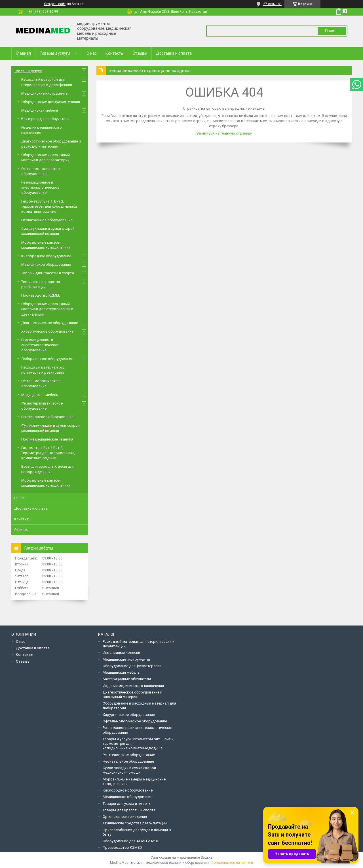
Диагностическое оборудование (50, 323)
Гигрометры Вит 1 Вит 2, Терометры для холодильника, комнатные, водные (48, 453)
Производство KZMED (41, 295)
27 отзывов (272, 4)
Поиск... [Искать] (332, 31)
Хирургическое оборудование (47, 331)
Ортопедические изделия (125, 817)
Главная (23, 53)
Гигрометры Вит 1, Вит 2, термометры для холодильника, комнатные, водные (49, 206)
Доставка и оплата (174, 53)
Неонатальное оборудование (47, 220)
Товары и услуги (55, 53)
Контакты (115, 53)
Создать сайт (55, 4)
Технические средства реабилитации (135, 823)
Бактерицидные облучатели (45, 119)
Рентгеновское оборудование (47, 417)
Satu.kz (207, 858)
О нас (92, 53)
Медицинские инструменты (45, 93)
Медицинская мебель (40, 110)
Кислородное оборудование (46, 256)
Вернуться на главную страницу (224, 133)
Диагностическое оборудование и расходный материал (132, 694)
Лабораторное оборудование (47, 359)
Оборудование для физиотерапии (51, 102)
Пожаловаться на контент (232, 863)
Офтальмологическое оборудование (135, 721)
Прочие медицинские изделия (47, 439)
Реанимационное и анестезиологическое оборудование (40, 187)
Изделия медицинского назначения (133, 686)
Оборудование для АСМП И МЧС (131, 841)
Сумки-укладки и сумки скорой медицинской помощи (129, 770)
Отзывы (140, 53)
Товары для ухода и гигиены (127, 804)
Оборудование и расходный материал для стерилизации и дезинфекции (47, 309)
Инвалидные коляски (121, 653)
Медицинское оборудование (46, 264)
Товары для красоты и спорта (48, 273)
